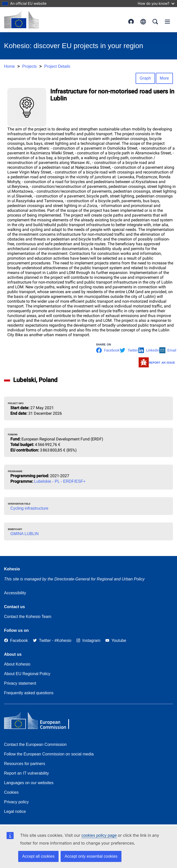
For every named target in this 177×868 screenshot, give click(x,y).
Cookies (11, 792)
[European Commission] (21, 20)
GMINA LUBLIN (24, 534)
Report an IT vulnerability (27, 773)
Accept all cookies (38, 856)
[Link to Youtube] (116, 640)
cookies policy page (99, 835)
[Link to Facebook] (16, 640)
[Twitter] (42, 640)
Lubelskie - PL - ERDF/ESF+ (60, 481)
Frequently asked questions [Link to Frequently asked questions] (29, 693)
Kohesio (12, 569)
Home (9, 66)
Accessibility (15, 593)
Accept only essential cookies (91, 856)
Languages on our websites (29, 783)
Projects (30, 66)
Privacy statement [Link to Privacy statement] (20, 683)
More (164, 78)
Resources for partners (25, 764)
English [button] (143, 22)
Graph (145, 78)
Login (131, 22)
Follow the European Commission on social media (49, 754)
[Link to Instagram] (88, 640)
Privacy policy (16, 802)
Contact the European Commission (35, 744)
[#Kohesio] (63, 640)
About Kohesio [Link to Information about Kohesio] (17, 664)
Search (155, 22)
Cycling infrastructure (29, 508)
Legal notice (15, 811)
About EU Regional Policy (27, 674)
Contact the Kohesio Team (28, 617)
